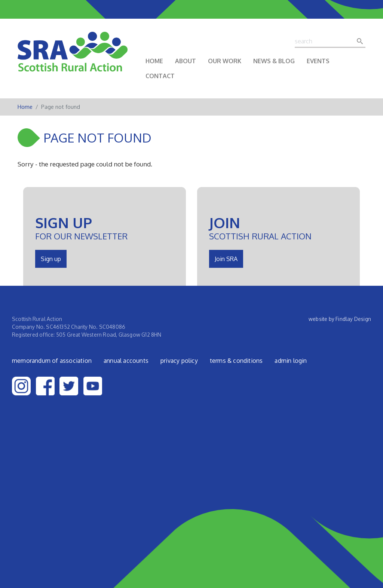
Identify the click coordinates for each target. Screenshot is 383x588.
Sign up (51, 259)
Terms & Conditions (236, 361)
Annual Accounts (126, 361)
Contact (160, 76)
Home (154, 61)
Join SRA (226, 259)
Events (318, 61)
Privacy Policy (179, 361)
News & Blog (274, 61)
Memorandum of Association (52, 361)
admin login (291, 361)
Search (362, 41)
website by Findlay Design (340, 319)
